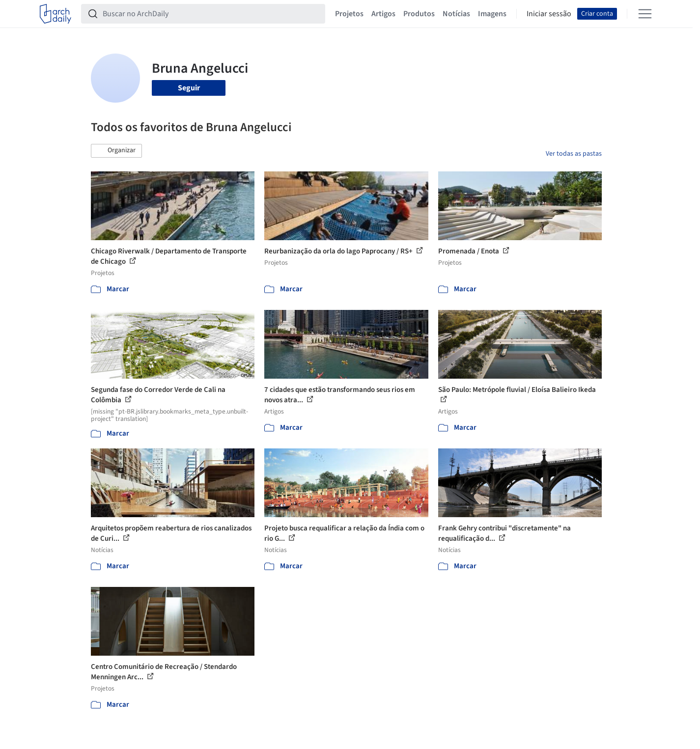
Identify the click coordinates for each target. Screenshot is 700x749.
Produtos (419, 14)
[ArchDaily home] (56, 14)
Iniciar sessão (549, 14)
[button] (116, 151)
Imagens (492, 14)
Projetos (349, 14)
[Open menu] (645, 14)
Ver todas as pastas (574, 154)
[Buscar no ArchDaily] (211, 14)
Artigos (383, 14)
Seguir (189, 88)
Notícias (456, 14)
